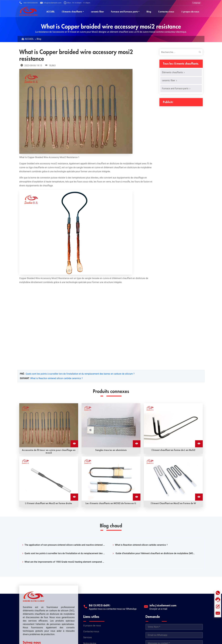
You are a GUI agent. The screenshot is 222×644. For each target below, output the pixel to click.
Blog (39, 39)
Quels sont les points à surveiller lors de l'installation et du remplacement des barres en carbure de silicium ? (80, 374)
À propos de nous (92, 626)
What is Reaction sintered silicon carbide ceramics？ (57, 378)
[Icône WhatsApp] (218, 594)
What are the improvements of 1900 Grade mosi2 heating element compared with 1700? (65, 562)
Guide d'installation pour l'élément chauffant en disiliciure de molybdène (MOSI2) (155, 553)
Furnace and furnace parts (176, 89)
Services (87, 637)
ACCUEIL (29, 39)
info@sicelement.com (51, 3)
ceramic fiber (170, 80)
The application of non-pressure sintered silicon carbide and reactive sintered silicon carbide (65, 545)
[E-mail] (218, 614)
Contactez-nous (91, 631)
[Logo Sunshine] (29, 11)
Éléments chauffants (174, 72)
